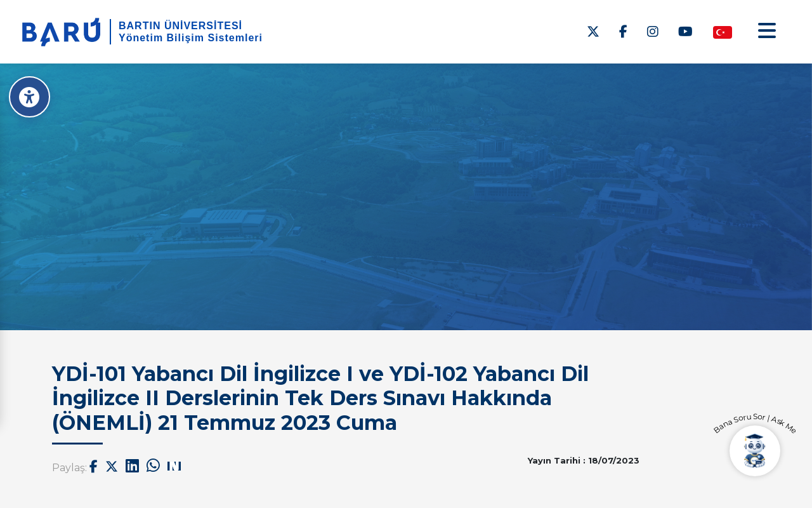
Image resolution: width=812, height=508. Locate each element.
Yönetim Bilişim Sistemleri (191, 38)
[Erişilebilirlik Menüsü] (30, 97)
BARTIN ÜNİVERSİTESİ (180, 26)
